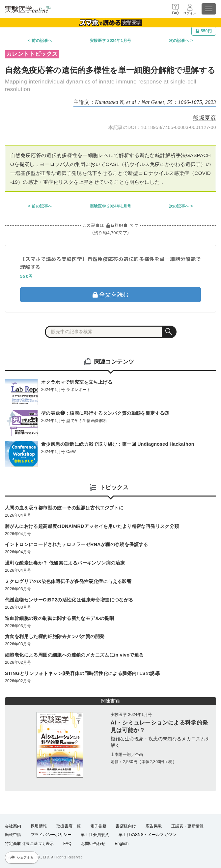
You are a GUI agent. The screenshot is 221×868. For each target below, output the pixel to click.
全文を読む (111, 294)
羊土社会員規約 (95, 835)
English (122, 844)
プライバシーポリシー (51, 835)
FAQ (67, 844)
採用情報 (39, 826)
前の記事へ (42, 41)
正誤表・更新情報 (188, 826)
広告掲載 (154, 826)
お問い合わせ (93, 844)
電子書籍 (98, 826)
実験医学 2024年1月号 (111, 41)
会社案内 (13, 826)
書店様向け (126, 826)
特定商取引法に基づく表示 (29, 844)
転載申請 (13, 835)
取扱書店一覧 (69, 826)
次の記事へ (179, 41)
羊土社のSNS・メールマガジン (147, 835)
